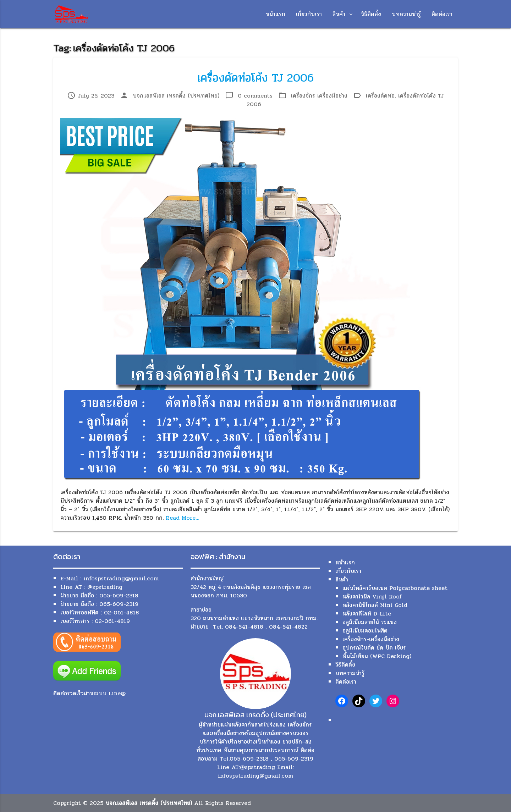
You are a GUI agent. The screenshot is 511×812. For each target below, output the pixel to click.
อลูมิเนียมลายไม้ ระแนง (370, 622)
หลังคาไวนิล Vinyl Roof (372, 596)
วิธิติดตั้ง (371, 14)
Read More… (183, 518)
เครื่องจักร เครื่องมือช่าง (319, 96)
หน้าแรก (276, 14)
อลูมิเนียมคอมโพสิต (365, 631)
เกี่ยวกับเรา (309, 14)
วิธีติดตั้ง (345, 665)
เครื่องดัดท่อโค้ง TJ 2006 (255, 78)
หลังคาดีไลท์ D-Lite (367, 614)
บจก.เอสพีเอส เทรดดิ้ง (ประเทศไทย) (176, 96)
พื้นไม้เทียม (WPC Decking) (377, 656)
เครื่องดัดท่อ (380, 96)
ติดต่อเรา (442, 14)
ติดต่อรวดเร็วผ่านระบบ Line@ (89, 693)
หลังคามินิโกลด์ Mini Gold (375, 605)
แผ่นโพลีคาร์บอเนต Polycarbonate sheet (395, 588)
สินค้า (339, 14)
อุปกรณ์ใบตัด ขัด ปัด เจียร (374, 648)
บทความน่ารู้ (406, 14)
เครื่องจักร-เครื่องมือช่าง (371, 639)
